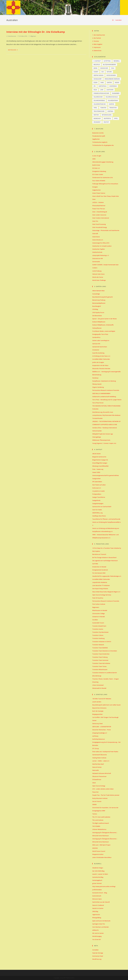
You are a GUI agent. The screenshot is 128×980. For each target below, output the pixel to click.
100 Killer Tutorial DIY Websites (102, 699)
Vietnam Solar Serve (98, 274)
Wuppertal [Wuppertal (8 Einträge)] (107, 118)
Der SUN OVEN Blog (98, 871)
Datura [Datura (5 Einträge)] (109, 72)
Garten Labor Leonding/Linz (101, 340)
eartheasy (95, 736)
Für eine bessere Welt (99, 573)
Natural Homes (97, 767)
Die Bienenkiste (97, 316)
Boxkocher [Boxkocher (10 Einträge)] (104, 68)
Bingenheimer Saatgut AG (100, 460)
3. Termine (96, 41)
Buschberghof (97, 306)
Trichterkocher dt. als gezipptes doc (103, 145)
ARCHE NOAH (96, 454)
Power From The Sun (99, 209)
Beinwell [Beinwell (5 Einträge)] (117, 61)
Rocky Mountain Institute (100, 798)
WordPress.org (97, 959)
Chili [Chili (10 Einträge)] (113, 68)
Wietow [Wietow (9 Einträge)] (96, 115)
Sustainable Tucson (98, 623)
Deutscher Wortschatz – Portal (101, 730)
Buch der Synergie (98, 711)
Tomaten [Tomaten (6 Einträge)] (103, 108)
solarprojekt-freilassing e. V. (101, 255)
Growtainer (96, 350)
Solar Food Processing (99, 224)
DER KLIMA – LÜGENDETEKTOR (102, 727)
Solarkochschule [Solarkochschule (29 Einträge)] (112, 97)
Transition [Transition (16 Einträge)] (113, 108)
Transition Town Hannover (100, 660)
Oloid (94, 783)
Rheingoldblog (97, 918)
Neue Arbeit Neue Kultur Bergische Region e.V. (106, 592)
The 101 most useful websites (101, 817)
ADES (94, 159)
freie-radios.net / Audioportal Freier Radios (105, 752)
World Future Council (99, 851)
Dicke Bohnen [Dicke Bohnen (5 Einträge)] (111, 75)
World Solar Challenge (99, 280)
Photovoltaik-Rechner (99, 206)
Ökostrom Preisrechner (99, 776)
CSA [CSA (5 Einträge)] (103, 72)
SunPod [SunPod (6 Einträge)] (111, 104)
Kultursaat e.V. (97, 488)
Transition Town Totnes (99, 666)
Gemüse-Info (96, 344)
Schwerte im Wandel (98, 617)
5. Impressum (96, 47)
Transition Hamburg (98, 638)
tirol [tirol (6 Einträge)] (95, 108)
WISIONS (95, 848)
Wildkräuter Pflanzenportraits (101, 440)
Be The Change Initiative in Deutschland (104, 557)
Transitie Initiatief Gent (99, 626)
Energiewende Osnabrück (100, 570)
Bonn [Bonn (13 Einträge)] (95, 68)
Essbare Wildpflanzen (99, 322)
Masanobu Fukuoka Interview (101, 368)
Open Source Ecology (99, 786)
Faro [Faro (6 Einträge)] (102, 83)
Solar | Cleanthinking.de (100, 212)
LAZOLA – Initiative (98, 202)
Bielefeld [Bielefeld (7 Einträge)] (97, 65)
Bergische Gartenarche (99, 457)
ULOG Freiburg (97, 271)
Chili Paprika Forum (98, 312)
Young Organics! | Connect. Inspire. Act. (104, 443)
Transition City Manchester (100, 632)
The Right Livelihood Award (100, 823)
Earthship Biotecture (98, 739)
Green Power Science (99, 193)
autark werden (97, 702)
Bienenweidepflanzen (99, 303)
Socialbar (95, 620)
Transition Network (98, 645)
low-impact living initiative (100, 589)
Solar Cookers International (101, 218)
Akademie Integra (98, 868)
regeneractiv (96, 915)
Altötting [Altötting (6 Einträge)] (107, 61)
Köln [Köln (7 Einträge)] (95, 90)
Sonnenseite (96, 262)
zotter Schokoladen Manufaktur (102, 857)
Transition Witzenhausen (100, 670)
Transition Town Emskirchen (101, 654)
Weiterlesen (13, 50)
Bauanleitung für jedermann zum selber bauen (106, 705)
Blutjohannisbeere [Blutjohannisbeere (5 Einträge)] (109, 65)
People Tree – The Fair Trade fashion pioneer (106, 795)
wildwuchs (95, 930)
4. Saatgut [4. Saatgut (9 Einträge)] (97, 61)
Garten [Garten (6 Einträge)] (109, 83)
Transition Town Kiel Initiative (101, 663)
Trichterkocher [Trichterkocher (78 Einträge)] (99, 111)
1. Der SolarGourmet (99, 35)
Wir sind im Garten (98, 933)
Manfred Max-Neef (98, 764)
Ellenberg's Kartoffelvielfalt (100, 466)
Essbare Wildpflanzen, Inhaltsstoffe (103, 325)
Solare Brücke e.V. (98, 240)
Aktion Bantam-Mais (98, 291)
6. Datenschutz (97, 51)
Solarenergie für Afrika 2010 (101, 243)
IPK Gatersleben (97, 482)
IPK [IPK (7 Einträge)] (95, 86)
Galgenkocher (96, 190)
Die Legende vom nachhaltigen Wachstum (105, 561)
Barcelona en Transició (99, 554)
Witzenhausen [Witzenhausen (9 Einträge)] (107, 115)
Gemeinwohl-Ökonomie (99, 755)
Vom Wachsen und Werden (100, 927)
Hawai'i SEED (96, 472)
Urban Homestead (98, 685)
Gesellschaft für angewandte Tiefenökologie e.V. (107, 576)
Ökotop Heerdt (97, 384)
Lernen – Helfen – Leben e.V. (101, 761)
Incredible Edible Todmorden (101, 359)
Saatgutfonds (96, 500)
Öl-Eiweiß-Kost (97, 780)
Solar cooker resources (99, 215)
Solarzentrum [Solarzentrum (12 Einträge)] (113, 100)
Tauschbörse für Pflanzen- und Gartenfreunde (106, 519)
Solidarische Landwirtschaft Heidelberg (104, 397)
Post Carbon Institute (99, 604)
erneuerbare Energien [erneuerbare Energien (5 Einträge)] (112, 79)
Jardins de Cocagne (98, 362)
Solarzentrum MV (98, 258)
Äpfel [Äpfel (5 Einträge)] (116, 118)
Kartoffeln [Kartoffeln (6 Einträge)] (103, 86)
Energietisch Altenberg (99, 171)
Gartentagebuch (97, 880)
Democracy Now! (97, 724)
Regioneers (96, 607)
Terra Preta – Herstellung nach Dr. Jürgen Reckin (107, 400)
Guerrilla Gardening (98, 353)
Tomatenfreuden (97, 418)
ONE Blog (95, 911)
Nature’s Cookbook (98, 905)
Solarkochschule (97, 252)
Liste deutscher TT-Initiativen (101, 585)
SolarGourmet (12, 36)
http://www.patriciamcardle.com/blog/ (104, 886)
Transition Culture (98, 635)
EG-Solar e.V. (96, 168)
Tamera (95, 814)
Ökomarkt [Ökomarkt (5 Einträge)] (97, 122)
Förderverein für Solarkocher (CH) (102, 178)
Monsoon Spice (97, 899)
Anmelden (95, 950)
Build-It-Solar (96, 165)
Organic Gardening (98, 387)
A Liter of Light (97, 156)
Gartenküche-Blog (98, 877)
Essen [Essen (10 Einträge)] (95, 83)
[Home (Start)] (113, 20)
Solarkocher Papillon (98, 249)
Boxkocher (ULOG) (98, 133)
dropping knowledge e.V (100, 733)
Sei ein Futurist (97, 801)
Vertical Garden (97, 431)
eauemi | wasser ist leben (100, 874)
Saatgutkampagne (98, 503)
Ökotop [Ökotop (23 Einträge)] (106, 122)
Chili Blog (95, 309)
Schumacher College (98, 613)
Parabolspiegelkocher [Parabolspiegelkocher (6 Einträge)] (101, 93)
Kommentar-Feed (98, 956)
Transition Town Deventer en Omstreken (105, 651)
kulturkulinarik (97, 896)
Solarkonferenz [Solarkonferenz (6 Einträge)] (99, 100)
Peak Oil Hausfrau (98, 598)
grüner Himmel (97, 883)
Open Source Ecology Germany (102, 595)
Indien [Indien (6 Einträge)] (117, 83)
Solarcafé (95, 234)
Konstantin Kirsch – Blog (100, 893)
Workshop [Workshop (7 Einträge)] (97, 118)
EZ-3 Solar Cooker (98, 174)
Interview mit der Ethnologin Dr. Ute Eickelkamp (36, 32)
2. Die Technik (96, 38)
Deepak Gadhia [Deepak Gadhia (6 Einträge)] (98, 75)
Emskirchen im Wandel (99, 567)
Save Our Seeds (97, 510)
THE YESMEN (96, 826)
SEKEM (94, 804)
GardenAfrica (96, 337)
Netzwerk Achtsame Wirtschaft (102, 773)
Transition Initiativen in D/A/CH (102, 642)
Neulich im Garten (98, 908)
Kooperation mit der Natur (100, 365)
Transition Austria (98, 629)
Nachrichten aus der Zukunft (101, 902)
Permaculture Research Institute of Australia (106, 390)
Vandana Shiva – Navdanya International (104, 428)
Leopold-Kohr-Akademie (100, 582)
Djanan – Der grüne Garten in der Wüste (104, 319)
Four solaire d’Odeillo (99, 181)
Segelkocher (96, 139)
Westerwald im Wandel (99, 688)
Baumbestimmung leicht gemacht (102, 297)
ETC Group (95, 748)
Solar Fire (95, 221)
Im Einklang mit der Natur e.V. (101, 356)
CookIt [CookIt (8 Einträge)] (96, 72)
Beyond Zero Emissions (99, 708)
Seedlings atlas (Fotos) (99, 516)
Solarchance (96, 237)
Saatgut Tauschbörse (99, 497)
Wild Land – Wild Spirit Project (101, 845)
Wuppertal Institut (98, 854)
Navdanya (95, 378)
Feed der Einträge (98, 953)
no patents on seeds (98, 491)
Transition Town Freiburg (100, 657)
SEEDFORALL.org (97, 513)
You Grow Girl (96, 939)
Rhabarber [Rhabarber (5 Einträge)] (116, 93)
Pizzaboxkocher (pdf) (99, 136)
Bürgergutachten (97, 714)
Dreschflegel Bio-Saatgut (100, 463)
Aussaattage (96, 294)
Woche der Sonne (98, 277)
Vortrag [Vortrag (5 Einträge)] (110, 111)
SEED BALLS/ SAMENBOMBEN (101, 393)
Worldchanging (97, 936)
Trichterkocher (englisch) (100, 142)
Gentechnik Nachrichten (100, 347)
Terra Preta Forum (98, 403)
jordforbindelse (97, 890)
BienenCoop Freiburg (99, 300)
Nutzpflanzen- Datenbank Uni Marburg (104, 381)
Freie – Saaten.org (98, 469)
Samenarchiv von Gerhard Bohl (102, 507)
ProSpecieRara (97, 494)
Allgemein (33, 36)
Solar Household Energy (100, 227)
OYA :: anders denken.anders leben (103, 789)
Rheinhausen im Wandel (100, 610)
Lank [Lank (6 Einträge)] (102, 90)
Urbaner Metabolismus (99, 829)
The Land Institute (98, 820)
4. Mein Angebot (97, 44)
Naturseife (95, 770)
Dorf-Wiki (95, 564)
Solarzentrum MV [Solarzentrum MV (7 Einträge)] (100, 104)
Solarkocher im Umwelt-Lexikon (102, 246)
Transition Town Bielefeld (100, 648)
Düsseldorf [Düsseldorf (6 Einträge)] (98, 79)
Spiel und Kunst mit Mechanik (101, 921)
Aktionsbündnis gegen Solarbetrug (103, 162)
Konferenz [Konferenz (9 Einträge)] (113, 86)
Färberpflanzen (97, 328)
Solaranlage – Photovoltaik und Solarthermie (106, 230)
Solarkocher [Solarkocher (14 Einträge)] (98, 97)
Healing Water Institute (99, 758)
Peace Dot (95, 792)
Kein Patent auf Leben (99, 485)
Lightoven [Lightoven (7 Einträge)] (110, 90)
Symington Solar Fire (99, 924)
